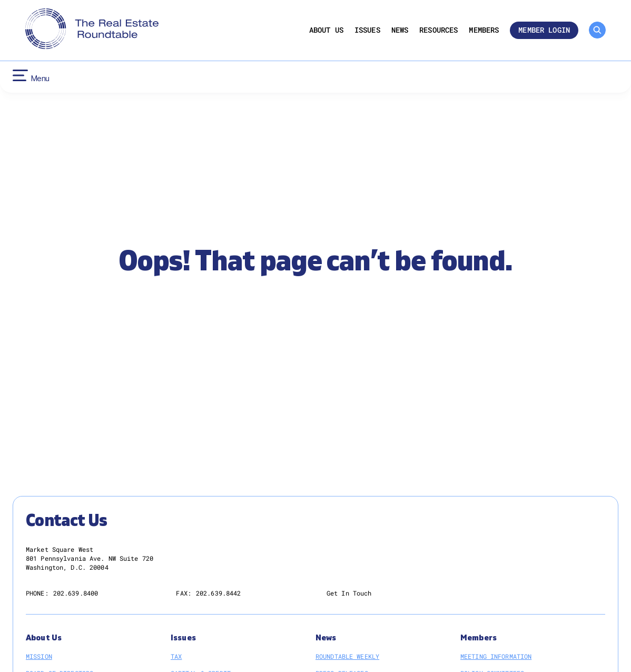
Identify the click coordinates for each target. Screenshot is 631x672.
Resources (438, 30)
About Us (326, 30)
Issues (367, 30)
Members (484, 30)
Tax (176, 656)
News (400, 30)
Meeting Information (496, 656)
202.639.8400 (76, 593)
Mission (39, 656)
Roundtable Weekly (347, 656)
